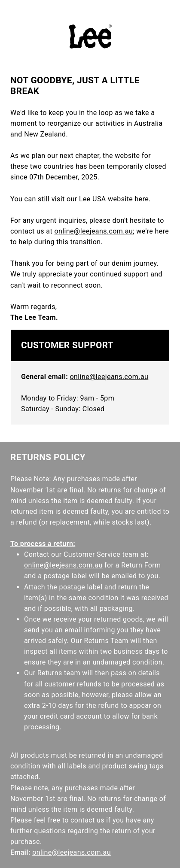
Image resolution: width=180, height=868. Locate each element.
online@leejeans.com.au (93, 231)
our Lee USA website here (108, 199)
